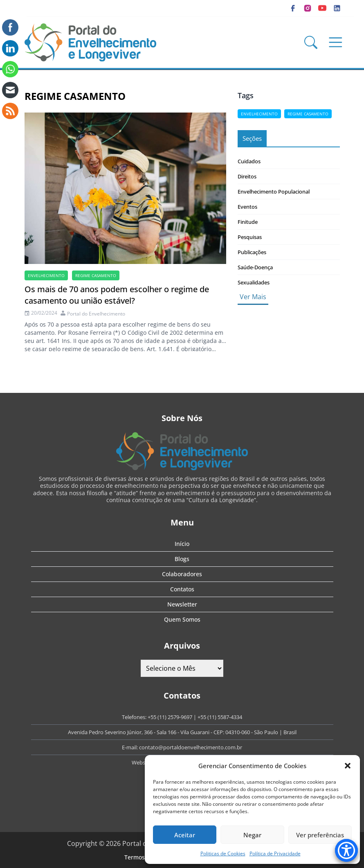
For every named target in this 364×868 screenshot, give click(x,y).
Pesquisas (250, 237)
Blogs (182, 559)
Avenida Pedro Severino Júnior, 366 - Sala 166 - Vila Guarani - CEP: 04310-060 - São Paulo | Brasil (182, 732)
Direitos (247, 176)
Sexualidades (254, 282)
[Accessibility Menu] (346, 850)
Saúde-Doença (255, 267)
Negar (252, 835)
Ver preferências (320, 835)
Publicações (252, 252)
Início (182, 544)
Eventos (247, 207)
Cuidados (249, 161)
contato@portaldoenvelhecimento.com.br (191, 747)
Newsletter (182, 604)
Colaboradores (182, 574)
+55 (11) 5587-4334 (220, 717)
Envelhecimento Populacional (274, 192)
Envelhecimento (46, 275)
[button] (348, 766)
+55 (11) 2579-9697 (170, 717)
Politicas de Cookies (223, 853)
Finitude (248, 222)
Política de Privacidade (275, 853)
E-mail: (130, 747)
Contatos (182, 589)
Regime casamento (96, 275)
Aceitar (185, 835)
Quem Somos (182, 619)
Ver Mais (253, 297)
